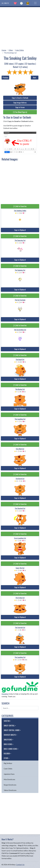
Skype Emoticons (10, 785)
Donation (5, 694)
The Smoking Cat (10, 53)
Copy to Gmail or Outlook (20, 98)
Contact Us (20, 864)
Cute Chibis (20, 50)
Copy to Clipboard (20, 230)
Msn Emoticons (9, 779)
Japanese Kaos (9, 774)
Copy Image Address (20, 103)
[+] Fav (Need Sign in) (20, 112)
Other (11, 50)
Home (4, 50)
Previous (5, 78)
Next (35, 78)
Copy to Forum (20, 107)
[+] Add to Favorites (20, 206)
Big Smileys (8, 763)
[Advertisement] (20, 27)
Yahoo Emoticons (10, 790)
